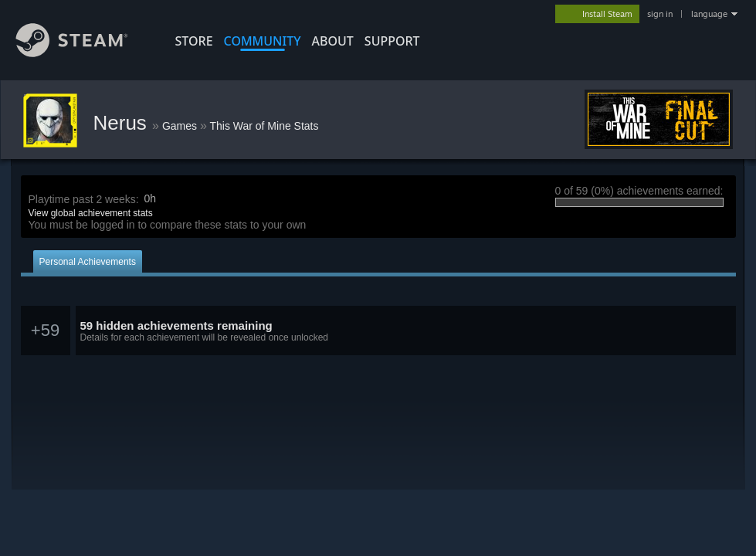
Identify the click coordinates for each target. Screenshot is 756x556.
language (709, 14)
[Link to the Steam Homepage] (83, 53)
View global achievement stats (91, 213)
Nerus (123, 123)
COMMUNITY (263, 41)
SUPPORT (392, 41)
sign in (660, 14)
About (333, 41)
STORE (194, 41)
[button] (378, 331)
